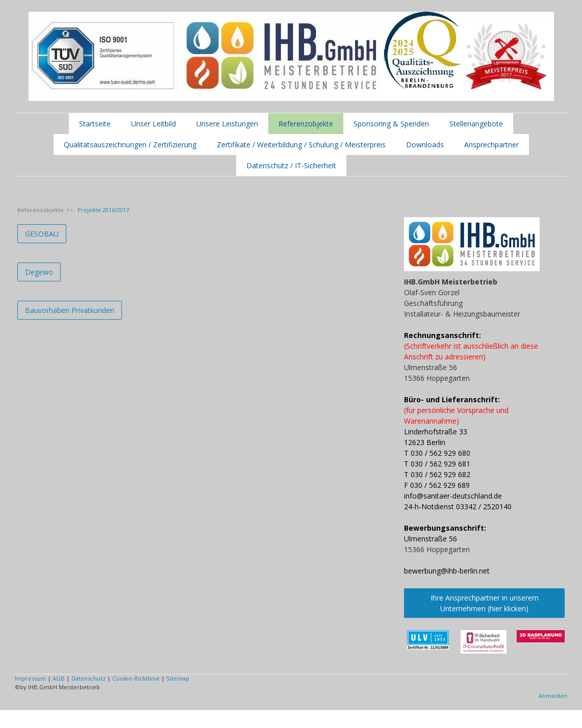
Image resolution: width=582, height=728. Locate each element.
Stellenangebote (476, 124)
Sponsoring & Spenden (391, 124)
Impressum (30, 678)
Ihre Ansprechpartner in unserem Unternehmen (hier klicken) (485, 603)
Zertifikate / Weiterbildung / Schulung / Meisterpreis (301, 145)
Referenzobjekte (306, 124)
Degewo (39, 272)
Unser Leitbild (154, 124)
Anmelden (553, 696)
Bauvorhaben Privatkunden (70, 310)
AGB (59, 678)
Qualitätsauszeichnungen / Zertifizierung (130, 145)
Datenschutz (88, 678)
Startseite (95, 124)
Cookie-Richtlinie (136, 678)
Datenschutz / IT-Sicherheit (291, 165)
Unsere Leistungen (227, 124)
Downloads (425, 145)
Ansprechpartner (491, 145)
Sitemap (178, 678)
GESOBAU (42, 234)
